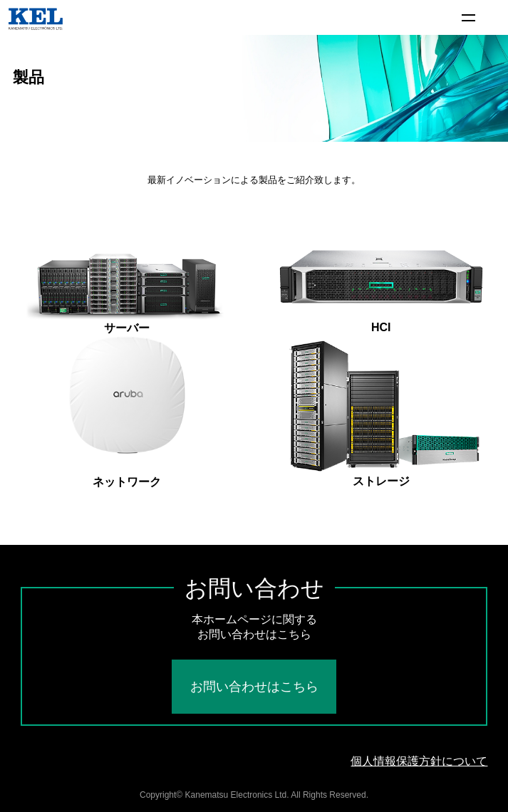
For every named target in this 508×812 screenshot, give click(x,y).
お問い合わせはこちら (254, 687)
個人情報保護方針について (419, 761)
